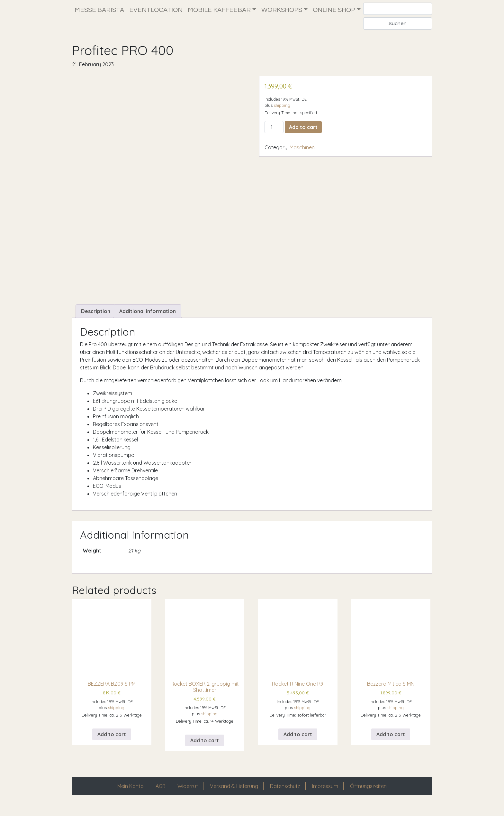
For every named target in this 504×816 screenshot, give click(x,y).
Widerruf (188, 797)
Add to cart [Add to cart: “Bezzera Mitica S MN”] (391, 745)
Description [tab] (96, 322)
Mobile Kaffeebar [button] (219, 10)
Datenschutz (285, 797)
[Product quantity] (274, 127)
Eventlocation (156, 10)
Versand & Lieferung (234, 797)
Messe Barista (99, 10)
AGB (161, 797)
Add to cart (303, 127)
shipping (282, 105)
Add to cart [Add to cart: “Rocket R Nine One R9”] (298, 745)
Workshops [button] (282, 10)
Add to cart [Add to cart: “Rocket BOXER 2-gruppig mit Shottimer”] (205, 751)
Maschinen (302, 147)
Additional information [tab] (148, 322)
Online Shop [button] (334, 10)
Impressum (325, 797)
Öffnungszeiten (368, 797)
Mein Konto (130, 797)
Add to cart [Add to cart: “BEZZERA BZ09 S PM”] (112, 745)
